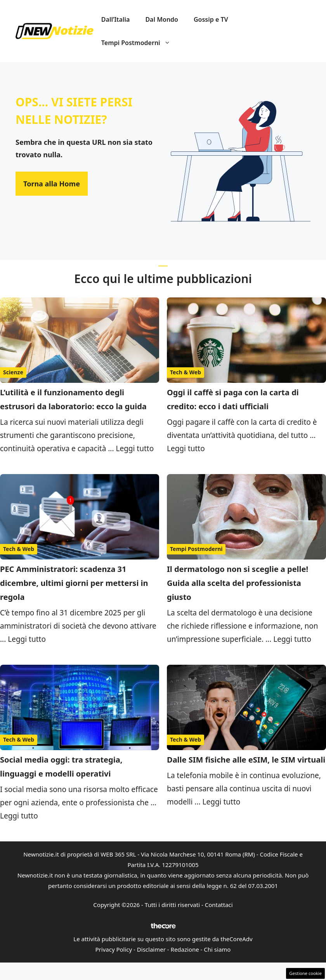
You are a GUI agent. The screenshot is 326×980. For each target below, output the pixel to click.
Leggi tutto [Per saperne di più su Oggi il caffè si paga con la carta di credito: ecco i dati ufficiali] (186, 448)
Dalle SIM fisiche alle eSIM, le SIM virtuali (246, 760)
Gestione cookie (305, 973)
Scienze (13, 372)
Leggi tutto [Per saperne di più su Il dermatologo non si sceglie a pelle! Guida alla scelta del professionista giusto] (292, 639)
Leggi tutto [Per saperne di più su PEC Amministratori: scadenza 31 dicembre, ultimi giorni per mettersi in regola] (27, 639)
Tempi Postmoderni (140, 43)
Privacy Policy (114, 949)
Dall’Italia (116, 19)
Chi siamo (217, 949)
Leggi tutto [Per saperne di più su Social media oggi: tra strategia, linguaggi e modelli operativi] (19, 816)
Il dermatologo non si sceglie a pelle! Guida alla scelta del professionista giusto (238, 583)
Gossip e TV (211, 19)
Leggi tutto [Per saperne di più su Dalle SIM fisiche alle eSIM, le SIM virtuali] (222, 802)
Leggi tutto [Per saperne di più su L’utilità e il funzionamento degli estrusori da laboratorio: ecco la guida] (135, 448)
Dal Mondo (162, 19)
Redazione (185, 949)
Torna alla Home (52, 184)
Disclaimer (151, 949)
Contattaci (219, 905)
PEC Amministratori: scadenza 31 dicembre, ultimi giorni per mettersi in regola (74, 583)
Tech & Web (186, 372)
